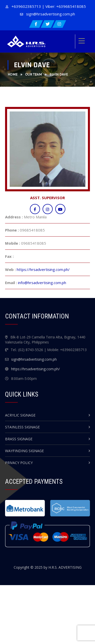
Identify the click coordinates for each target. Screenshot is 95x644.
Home (13, 74)
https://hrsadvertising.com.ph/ (43, 269)
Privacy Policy (19, 463)
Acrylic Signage (20, 415)
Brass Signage (19, 439)
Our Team (33, 74)
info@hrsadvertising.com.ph (42, 283)
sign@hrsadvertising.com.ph (51, 14)
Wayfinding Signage (24, 451)
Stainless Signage (22, 427)
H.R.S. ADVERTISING (65, 567)
